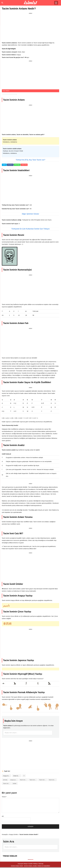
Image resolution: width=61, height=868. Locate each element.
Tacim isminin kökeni (53, 780)
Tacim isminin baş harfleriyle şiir (43, 780)
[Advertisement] (30, 28)
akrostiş (5, 780)
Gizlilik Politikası (33, 864)
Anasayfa (5, 834)
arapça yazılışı (14, 780)
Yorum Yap (24, 165)
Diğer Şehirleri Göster (30, 214)
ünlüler (15, 784)
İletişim (26, 864)
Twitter (4, 165)
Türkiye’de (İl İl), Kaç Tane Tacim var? (30, 160)
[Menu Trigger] (56, 3)
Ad (3, 816)
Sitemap (41, 864)
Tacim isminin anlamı (33, 780)
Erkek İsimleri (17, 776)
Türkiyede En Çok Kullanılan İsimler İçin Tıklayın (30, 229)
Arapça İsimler (7, 776)
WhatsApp (17, 165)
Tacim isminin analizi (24, 780)
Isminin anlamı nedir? (30, 3)
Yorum (4, 797)
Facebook (10, 165)
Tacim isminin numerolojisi (7, 784)
